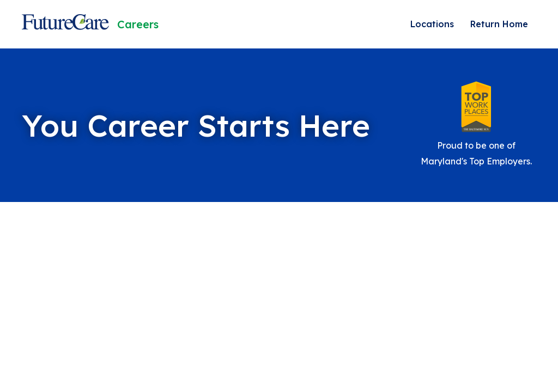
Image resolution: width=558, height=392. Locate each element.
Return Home (499, 24)
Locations (432, 24)
